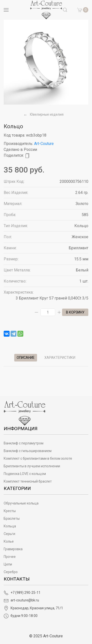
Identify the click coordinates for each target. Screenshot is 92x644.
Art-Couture (44, 144)
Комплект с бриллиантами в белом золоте (38, 458)
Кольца (10, 526)
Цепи (8, 564)
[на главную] (46, 10)
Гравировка (13, 549)
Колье (9, 541)
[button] (83, 10)
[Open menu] (6, 10)
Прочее (10, 557)
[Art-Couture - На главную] (25, 413)
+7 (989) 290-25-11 (22, 593)
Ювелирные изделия (47, 114)
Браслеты (12, 518)
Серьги (9, 534)
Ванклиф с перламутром (24, 443)
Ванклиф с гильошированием (28, 451)
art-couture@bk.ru (21, 600)
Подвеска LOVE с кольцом (25, 474)
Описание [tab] (26, 358)
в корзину (75, 312)
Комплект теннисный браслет (28, 481)
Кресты (10, 511)
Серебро (11, 572)
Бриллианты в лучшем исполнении (32, 466)
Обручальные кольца (21, 503)
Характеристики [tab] (60, 358)
